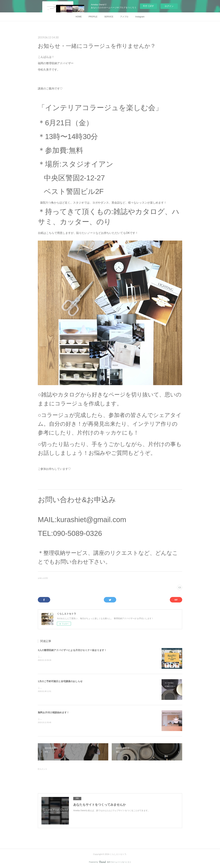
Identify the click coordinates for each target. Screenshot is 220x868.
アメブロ (124, 17)
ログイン (169, 6)
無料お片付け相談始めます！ (53, 712)
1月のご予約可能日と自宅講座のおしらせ (60, 681)
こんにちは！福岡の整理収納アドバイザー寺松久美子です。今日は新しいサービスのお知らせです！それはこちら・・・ (93, 719)
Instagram (140, 17)
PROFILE (93, 17)
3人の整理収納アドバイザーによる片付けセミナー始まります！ (72, 650)
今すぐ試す (148, 6)
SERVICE (109, 17)
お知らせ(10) (43, 578)
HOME (79, 17)
